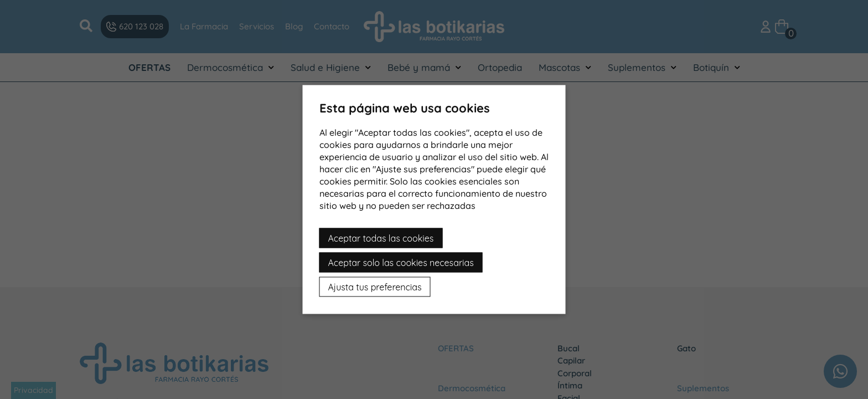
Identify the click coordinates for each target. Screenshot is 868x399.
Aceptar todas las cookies (381, 238)
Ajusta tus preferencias (375, 287)
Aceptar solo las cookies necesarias (401, 263)
